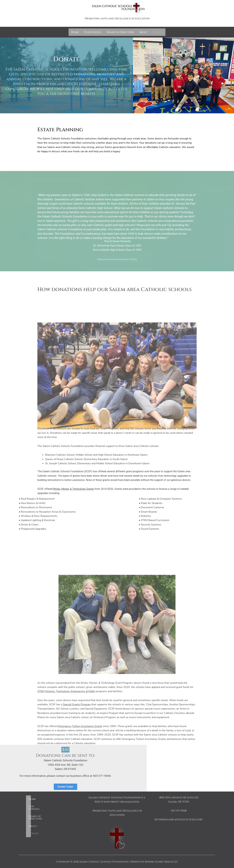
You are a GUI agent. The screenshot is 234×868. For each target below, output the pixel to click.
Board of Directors (120, 32)
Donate (158, 32)
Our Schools (93, 32)
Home (75, 32)
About (143, 32)
